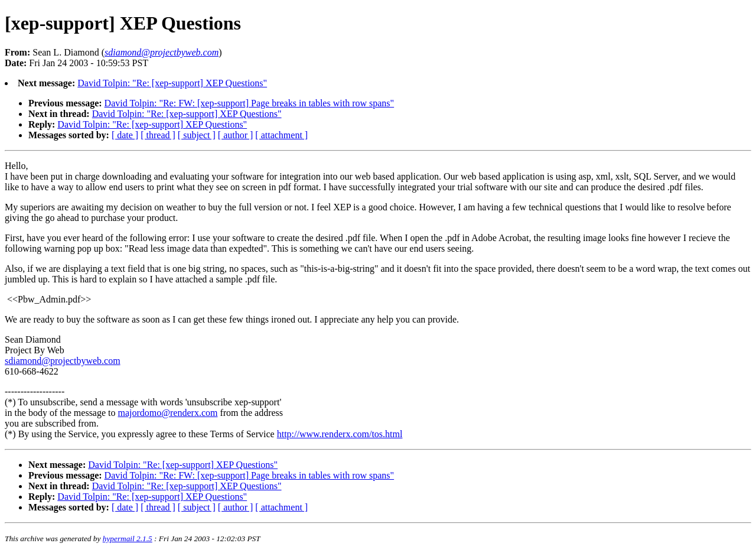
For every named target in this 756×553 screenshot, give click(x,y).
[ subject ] (197, 135)
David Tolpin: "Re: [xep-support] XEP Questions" (172, 83)
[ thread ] (158, 135)
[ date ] (125, 135)
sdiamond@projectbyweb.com (63, 361)
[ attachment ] (281, 135)
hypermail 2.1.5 (128, 539)
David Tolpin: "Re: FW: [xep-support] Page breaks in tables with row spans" (250, 103)
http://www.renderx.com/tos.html (340, 434)
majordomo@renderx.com (168, 413)
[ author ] (236, 135)
